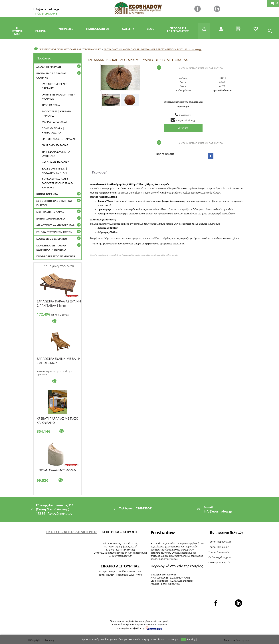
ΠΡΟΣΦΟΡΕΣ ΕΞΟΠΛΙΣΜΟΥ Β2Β (56, 256)
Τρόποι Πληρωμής (219, 547)
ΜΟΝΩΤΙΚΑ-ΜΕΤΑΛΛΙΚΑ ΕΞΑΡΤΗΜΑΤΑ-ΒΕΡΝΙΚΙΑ (51, 248)
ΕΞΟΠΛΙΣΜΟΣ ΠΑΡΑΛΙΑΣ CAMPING (60, 49)
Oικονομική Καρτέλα (220, 562)
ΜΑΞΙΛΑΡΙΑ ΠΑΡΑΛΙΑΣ (55, 122)
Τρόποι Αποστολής (219, 552)
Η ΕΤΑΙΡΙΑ (40, 29)
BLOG (150, 29)
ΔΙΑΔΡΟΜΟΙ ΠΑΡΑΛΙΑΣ (55, 145)
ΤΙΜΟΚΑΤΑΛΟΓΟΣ (98, 29)
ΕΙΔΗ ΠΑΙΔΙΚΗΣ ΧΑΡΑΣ (50, 212)
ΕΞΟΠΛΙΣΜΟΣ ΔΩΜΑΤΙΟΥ (52, 239)
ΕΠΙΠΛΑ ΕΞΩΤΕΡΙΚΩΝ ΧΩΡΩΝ (54, 232)
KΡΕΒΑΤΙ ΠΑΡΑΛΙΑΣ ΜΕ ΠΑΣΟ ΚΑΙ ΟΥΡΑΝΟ (57, 419)
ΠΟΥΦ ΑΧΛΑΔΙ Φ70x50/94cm (59, 470)
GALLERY (128, 29)
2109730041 (49, 13)
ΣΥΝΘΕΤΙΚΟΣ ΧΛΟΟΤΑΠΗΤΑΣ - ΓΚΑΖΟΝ (55, 203)
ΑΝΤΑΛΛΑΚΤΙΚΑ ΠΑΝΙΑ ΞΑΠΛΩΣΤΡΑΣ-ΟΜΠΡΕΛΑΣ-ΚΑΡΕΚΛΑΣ (57, 183)
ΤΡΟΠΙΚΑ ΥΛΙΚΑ (92, 49)
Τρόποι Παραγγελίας (220, 542)
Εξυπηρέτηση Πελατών (226, 533)
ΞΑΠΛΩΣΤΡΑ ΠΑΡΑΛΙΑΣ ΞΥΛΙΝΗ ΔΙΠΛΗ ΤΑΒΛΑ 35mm (59, 302)
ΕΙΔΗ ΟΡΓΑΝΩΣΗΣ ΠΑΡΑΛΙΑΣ (59, 139)
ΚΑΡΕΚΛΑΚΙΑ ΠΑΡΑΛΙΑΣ (55, 162)
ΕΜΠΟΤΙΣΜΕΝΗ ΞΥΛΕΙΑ (51, 219)
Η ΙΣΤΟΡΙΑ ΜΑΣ (17, 31)
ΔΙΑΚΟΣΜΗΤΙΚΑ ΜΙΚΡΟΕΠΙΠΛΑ (55, 225)
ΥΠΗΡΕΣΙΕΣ (66, 29)
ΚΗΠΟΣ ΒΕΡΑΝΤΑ (47, 194)
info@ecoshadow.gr (46, 9)
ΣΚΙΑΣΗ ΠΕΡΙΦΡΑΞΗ (49, 67)
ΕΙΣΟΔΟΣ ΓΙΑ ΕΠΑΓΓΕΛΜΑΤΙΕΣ (178, 29)
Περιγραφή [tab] (100, 172)
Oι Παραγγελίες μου (220, 557)
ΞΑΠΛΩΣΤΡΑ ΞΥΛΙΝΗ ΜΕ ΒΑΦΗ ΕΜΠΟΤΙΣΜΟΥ (59, 359)
